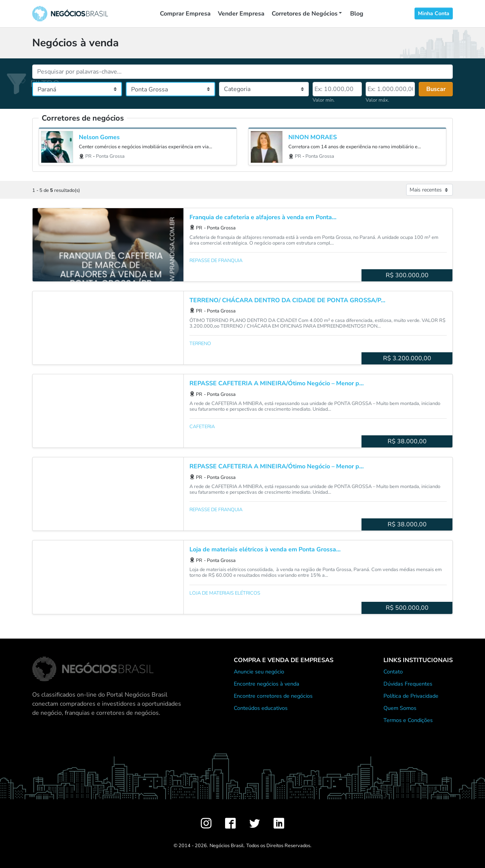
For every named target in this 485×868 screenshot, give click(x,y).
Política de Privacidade (411, 696)
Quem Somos (400, 708)
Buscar (436, 89)
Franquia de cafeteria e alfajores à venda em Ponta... (263, 217)
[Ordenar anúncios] (429, 190)
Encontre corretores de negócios (273, 696)
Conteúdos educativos (261, 708)
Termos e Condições (408, 720)
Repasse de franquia (216, 261)
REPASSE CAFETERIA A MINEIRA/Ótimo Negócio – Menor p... (277, 384)
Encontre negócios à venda (267, 684)
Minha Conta (434, 13)
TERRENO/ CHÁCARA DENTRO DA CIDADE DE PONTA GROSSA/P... (287, 301)
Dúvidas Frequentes (408, 684)
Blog (357, 14)
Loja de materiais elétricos (225, 593)
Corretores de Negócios (305, 14)
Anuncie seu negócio (259, 672)
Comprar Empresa (185, 14)
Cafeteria (202, 427)
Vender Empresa (241, 14)
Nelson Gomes (99, 137)
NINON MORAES (313, 137)
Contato (393, 672)
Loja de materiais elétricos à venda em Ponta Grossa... (265, 550)
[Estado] (77, 89)
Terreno (200, 344)
